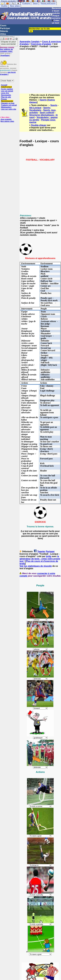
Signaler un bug (8, 103)
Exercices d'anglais (41, 44)
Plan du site (6, 97)
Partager (50, 551)
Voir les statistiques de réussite (36, 566)
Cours (3, 26)
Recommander (7, 101)
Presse (4, 99)
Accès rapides (7, 89)
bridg (49, 556)
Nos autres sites (7, 121)
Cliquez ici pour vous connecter (8, 43)
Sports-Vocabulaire (40, 109)
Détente (4, 31)
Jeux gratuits (6, 119)
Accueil (4, 85)
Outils (4, 6)
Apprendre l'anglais (30, 42)
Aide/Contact (6, 87)
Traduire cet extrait (9, 105)
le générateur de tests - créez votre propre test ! (40, 559)
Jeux (35, 4)
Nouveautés (6, 95)
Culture (26, 4)
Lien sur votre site (9, 109)
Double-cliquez (39, 125)
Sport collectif (47, 113)
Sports (43, 100)
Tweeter (41, 551)
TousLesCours (48, 4)
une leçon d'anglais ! (8, 73)
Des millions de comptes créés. (7, 49)
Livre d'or (5, 93)
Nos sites (15, 6)
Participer (5, 28)
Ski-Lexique (35, 108)
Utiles (3, 34)
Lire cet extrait (7, 91)
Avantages (5, 55)
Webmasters (6, 107)
